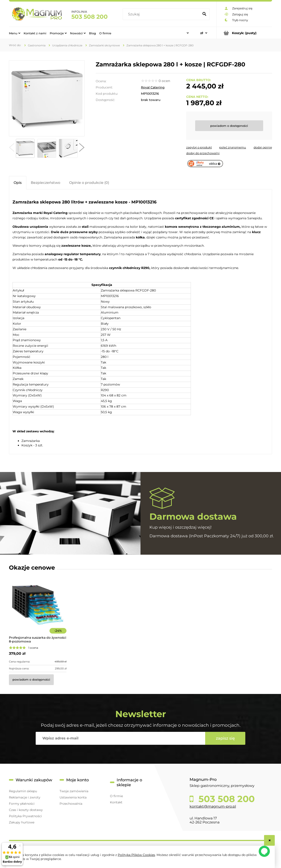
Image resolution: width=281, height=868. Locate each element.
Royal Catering (153, 87)
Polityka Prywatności (25, 816)
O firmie (116, 796)
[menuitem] (15, 33)
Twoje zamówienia (74, 791)
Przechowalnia (71, 804)
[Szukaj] (204, 14)
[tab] (18, 183)
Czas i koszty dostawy (26, 810)
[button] (12, 148)
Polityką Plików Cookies (136, 855)
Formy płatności (22, 804)
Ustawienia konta (73, 797)
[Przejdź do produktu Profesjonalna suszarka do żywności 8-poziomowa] (38, 611)
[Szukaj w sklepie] (162, 14)
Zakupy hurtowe (22, 822)
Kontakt (116, 802)
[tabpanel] (140, 322)
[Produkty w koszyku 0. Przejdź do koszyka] (244, 33)
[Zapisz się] (225, 738)
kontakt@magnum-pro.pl (213, 806)
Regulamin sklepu (23, 791)
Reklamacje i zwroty (25, 797)
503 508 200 (90, 17)
